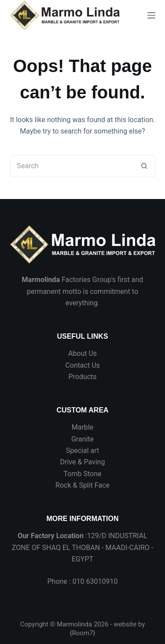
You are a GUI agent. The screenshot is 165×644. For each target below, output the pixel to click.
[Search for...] (72, 166)
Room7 (83, 633)
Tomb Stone (83, 474)
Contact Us (82, 365)
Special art (83, 450)
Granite (82, 439)
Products (82, 377)
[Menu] (151, 15)
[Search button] (144, 166)
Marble (82, 427)
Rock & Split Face (82, 485)
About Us (82, 353)
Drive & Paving (83, 462)
